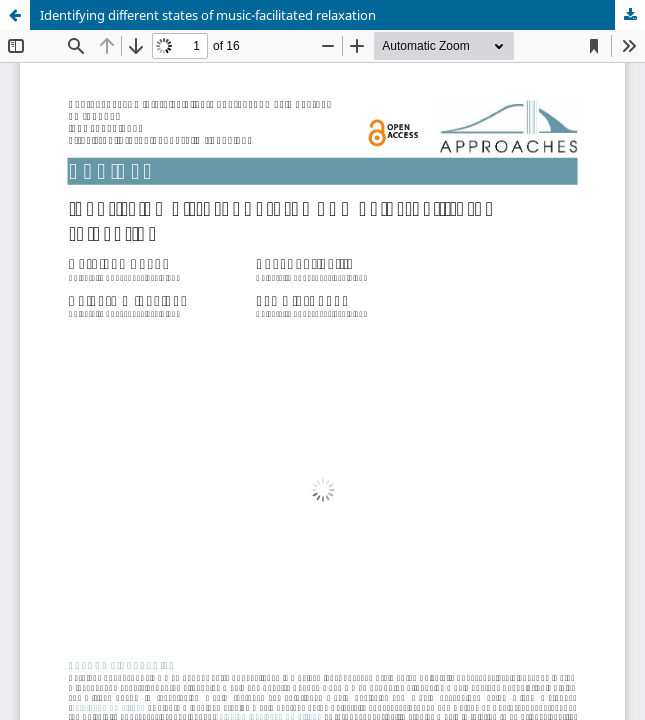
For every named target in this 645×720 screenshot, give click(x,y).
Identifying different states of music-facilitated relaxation (208, 15)
